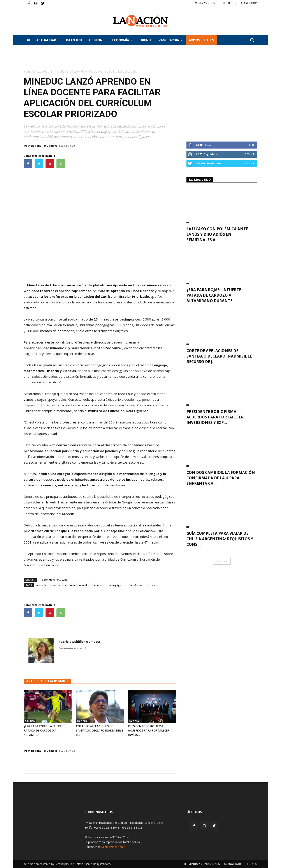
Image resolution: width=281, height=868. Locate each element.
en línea (70, 585)
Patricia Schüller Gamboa (41, 146)
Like (252, 145)
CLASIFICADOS (249, 3)
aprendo (41, 585)
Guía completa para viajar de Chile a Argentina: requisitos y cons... (220, 539)
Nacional (83, 721)
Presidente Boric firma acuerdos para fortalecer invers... (149, 730)
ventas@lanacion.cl (114, 847)
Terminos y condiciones (202, 864)
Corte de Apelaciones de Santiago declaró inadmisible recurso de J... (219, 356)
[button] (252, 40)
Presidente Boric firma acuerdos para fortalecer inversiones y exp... (215, 417)
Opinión (97, 40)
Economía (122, 40)
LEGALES (230, 3)
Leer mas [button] (221, 561)
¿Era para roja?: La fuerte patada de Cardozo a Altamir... (43, 730)
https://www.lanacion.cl (72, 648)
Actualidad (48, 40)
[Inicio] (28, 40)
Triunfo (146, 40)
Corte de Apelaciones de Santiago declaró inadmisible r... (99, 730)
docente (56, 585)
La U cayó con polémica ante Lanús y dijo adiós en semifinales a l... (217, 234)
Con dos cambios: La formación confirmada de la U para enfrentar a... (221, 478)
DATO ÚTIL (75, 40)
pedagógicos (117, 585)
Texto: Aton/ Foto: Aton (54, 580)
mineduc (84, 585)
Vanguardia (171, 40)
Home (27, 72)
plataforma (136, 585)
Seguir (250, 154)
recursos (152, 585)
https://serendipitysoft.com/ (94, 864)
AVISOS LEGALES (201, 40)
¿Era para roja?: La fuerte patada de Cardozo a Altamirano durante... (214, 295)
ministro (99, 585)
